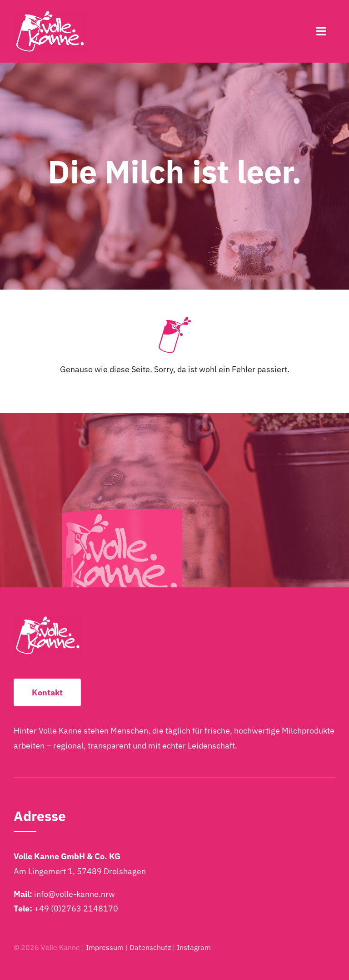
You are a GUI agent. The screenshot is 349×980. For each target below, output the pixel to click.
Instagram (194, 947)
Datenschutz (150, 947)
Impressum (105, 947)
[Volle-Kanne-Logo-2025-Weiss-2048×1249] (50, 13)
